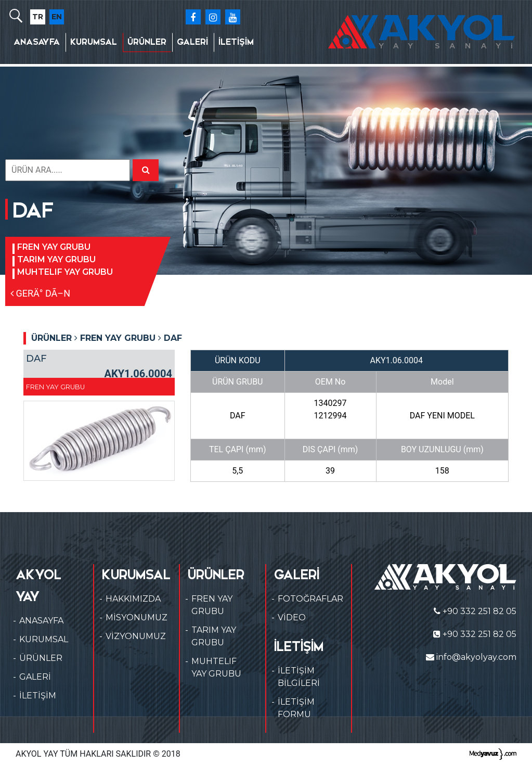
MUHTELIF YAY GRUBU (65, 272)
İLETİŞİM (236, 42)
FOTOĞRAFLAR (310, 599)
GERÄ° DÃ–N (40, 293)
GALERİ (192, 42)
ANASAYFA (37, 42)
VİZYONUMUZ (136, 636)
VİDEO (292, 617)
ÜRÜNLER (147, 42)
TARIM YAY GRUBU (56, 259)
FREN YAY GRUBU (54, 247)
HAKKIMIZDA (133, 599)
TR (38, 17)
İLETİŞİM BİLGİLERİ (299, 677)
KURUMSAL (94, 42)
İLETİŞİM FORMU (296, 708)
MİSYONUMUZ (137, 617)
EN (57, 17)
